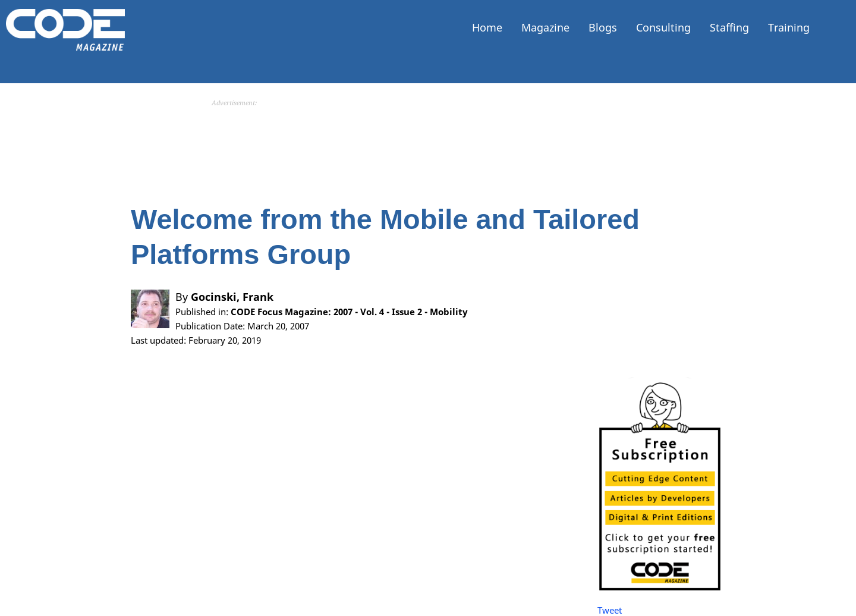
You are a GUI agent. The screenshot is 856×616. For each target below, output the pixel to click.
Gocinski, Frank (232, 297)
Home (487, 27)
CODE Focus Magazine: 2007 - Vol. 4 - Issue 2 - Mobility (349, 312)
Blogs (603, 27)
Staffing (729, 27)
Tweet (610, 610)
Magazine (545, 27)
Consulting (663, 27)
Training (789, 27)
